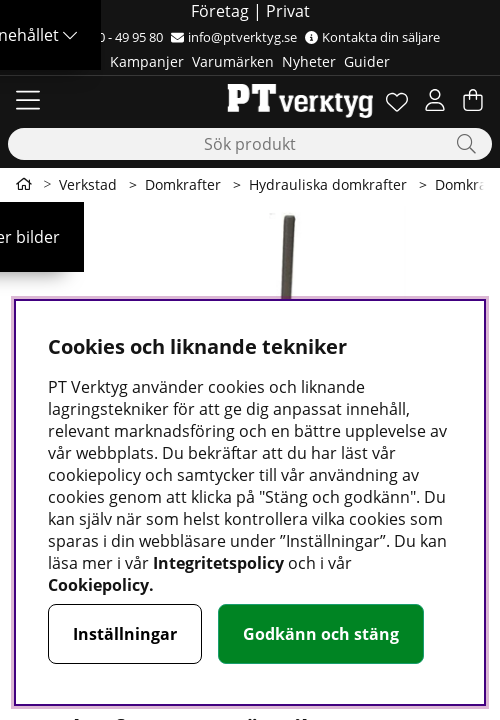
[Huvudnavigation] (28, 100)
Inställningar (125, 634)
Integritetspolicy (218, 563)
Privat (288, 11)
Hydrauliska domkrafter (328, 184)
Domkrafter (183, 184)
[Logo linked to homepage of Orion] (249, 100)
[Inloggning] (435, 100)
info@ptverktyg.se (234, 37)
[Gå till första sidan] (24, 184)
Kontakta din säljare (372, 37)
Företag (220, 11)
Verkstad (88, 184)
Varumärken (233, 61)
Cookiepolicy (98, 585)
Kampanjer (147, 61)
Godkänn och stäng (321, 634)
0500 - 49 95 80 (111, 37)
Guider (367, 61)
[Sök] (250, 144)
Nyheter (309, 61)
